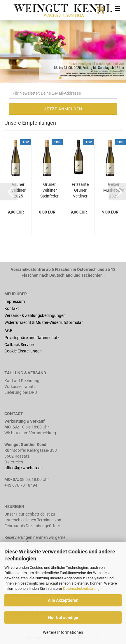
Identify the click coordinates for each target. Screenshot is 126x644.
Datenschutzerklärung (81, 589)
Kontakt (12, 308)
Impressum (15, 301)
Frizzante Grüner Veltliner (80, 190)
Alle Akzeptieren (63, 600)
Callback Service (19, 345)
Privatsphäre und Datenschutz (32, 338)
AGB (8, 331)
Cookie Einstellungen (23, 351)
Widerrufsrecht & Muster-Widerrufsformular (44, 322)
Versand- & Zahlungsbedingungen (35, 315)
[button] (9, 192)
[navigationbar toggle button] (117, 9)
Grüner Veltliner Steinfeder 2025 (49, 190)
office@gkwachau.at (24, 468)
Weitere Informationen (63, 632)
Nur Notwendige (63, 617)
